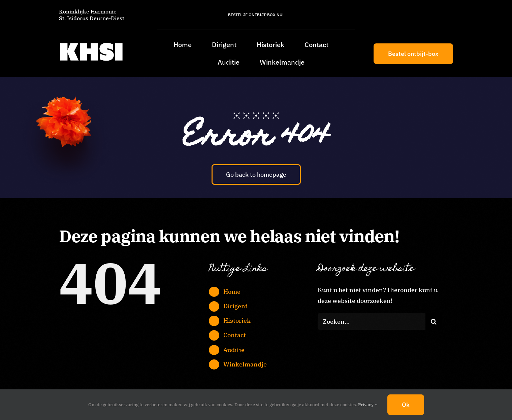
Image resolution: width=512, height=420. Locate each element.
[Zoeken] (434, 321)
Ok (406, 405)
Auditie (234, 350)
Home (232, 292)
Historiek (237, 321)
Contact (235, 335)
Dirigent (235, 306)
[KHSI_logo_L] (91, 43)
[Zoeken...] (372, 321)
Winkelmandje (245, 364)
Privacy (368, 405)
